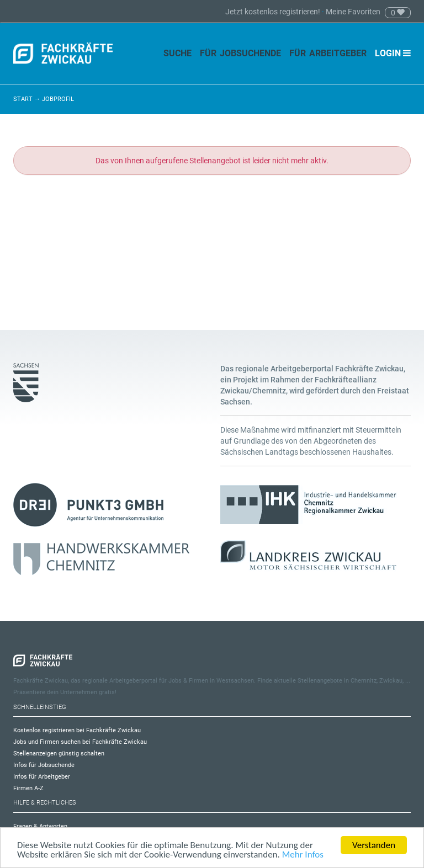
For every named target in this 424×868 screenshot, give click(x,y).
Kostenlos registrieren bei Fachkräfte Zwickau (77, 730)
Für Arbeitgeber (328, 53)
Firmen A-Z (28, 788)
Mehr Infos (303, 855)
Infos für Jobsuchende (44, 765)
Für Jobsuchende (240, 53)
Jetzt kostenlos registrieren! (274, 12)
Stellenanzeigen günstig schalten (59, 753)
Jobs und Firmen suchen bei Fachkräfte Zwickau (80, 742)
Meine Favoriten (353, 12)
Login (393, 53)
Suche (177, 53)
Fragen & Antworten (40, 826)
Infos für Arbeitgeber (42, 777)
